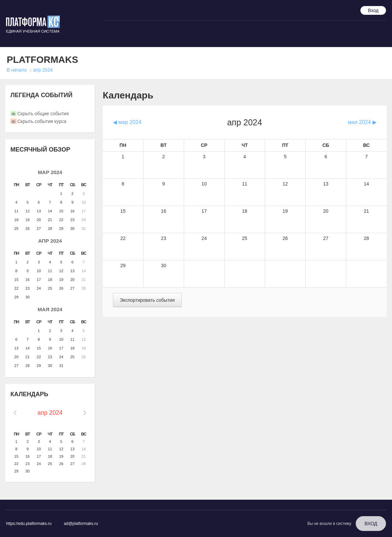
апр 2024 (43, 70)
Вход (373, 10)
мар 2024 (50, 172)
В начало (17, 70)
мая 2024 (50, 309)
